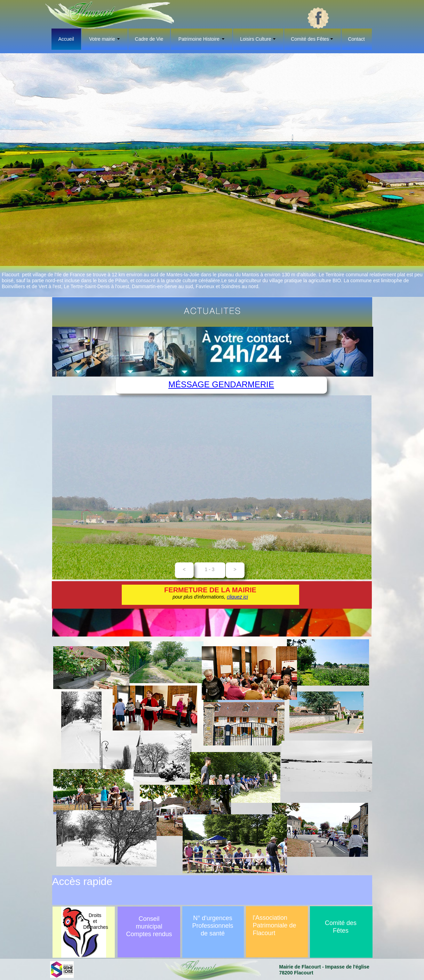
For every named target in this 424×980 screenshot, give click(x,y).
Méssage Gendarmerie (221, 384)
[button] (184, 570)
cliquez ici (237, 597)
